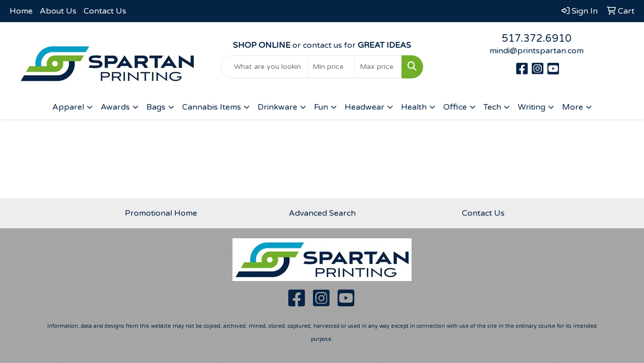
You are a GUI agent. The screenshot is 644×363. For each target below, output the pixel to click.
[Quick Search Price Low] (331, 67)
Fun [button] (321, 107)
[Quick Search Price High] (378, 67)
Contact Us (105, 11)
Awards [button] (115, 107)
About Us (58, 11)
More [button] (573, 107)
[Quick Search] (264, 67)
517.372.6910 (537, 39)
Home (21, 11)
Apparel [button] (68, 107)
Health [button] (414, 107)
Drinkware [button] (277, 107)
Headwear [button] (365, 107)
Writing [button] (532, 107)
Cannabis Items (212, 107)
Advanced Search (322, 213)
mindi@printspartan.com (537, 51)
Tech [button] (492, 107)
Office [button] (455, 107)
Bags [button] (156, 107)
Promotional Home (161, 213)
